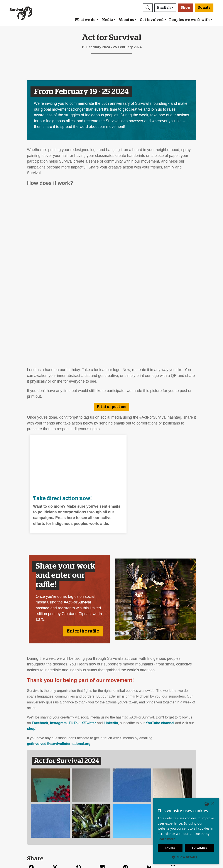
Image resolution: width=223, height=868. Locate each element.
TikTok (74, 551)
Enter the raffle (83, 460)
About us (126, 20)
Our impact (21, 801)
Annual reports (24, 811)
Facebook (40, 551)
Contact (18, 822)
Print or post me (112, 243)
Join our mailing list (78, 796)
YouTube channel (160, 551)
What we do (85, 20)
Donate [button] (204, 8)
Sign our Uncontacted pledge (85, 806)
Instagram (58, 551)
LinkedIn (111, 551)
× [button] (213, 804)
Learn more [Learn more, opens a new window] (166, 839)
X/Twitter (89, 551)
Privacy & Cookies (26, 817)
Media (107, 20)
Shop (185, 8)
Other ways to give (128, 811)
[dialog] (186, 831)
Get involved (152, 20)
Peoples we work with (189, 20)
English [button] (164, 8)
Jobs (16, 806)
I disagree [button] (199, 848)
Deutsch (170, 796)
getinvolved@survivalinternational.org (59, 572)
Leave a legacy (125, 796)
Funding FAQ (123, 817)
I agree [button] (170, 848)
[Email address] (150, 756)
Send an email (74, 801)
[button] (148, 8)
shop (31, 557)
